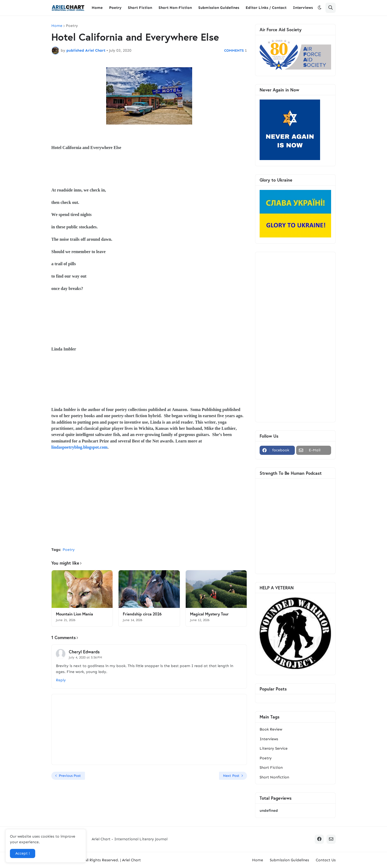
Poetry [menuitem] (115, 8)
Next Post (231, 776)
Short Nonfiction (274, 777)
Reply (61, 680)
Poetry (72, 26)
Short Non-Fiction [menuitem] (175, 8)
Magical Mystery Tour (209, 614)
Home (57, 26)
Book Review (271, 729)
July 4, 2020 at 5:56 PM (85, 657)
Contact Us (326, 860)
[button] (320, 8)
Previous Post (70, 776)
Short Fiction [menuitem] (140, 8)
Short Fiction (271, 768)
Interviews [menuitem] (303, 8)
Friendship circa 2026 (142, 614)
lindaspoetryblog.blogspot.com (79, 447)
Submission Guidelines (289, 860)
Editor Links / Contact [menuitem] (266, 8)
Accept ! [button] (23, 853)
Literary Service (274, 748)
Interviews (269, 739)
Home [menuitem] (97, 8)
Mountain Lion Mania (74, 614)
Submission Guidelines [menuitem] (219, 8)
